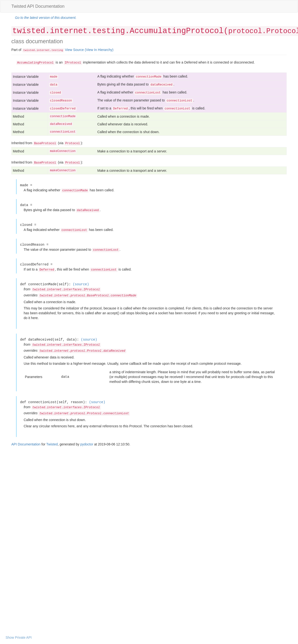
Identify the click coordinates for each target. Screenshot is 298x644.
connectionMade (63, 116)
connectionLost (63, 132)
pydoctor (87, 444)
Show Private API (19, 637)
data (54, 85)
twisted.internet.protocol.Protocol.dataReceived (82, 351)
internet (43, 50)
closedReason (61, 101)
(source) (81, 284)
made (54, 77)
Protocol (72, 143)
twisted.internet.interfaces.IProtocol (66, 290)
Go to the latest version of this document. (46, 18)
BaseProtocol (45, 143)
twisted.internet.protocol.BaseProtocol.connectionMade (88, 296)
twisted (29, 50)
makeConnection (63, 151)
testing (57, 50)
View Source (74, 50)
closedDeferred (63, 109)
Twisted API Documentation (38, 6)
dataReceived (61, 124)
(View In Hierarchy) (99, 50)
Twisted (52, 444)
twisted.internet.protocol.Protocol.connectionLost (84, 414)
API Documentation (26, 444)
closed (55, 93)
